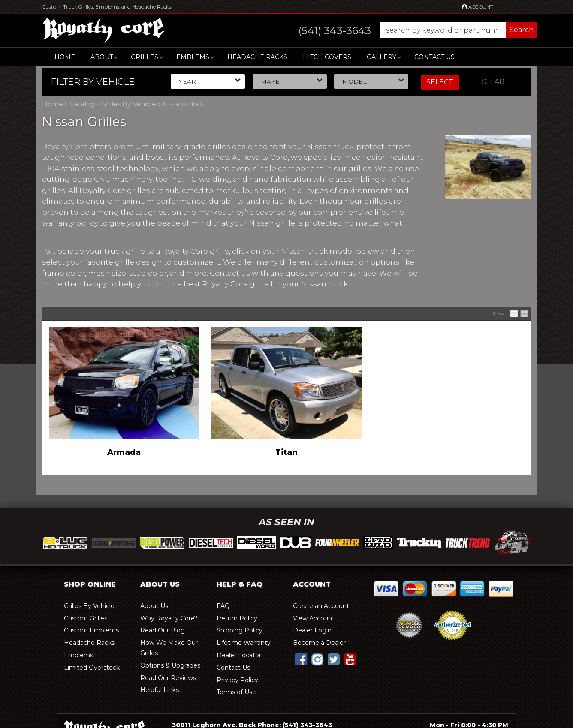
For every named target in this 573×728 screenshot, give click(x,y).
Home (65, 57)
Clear (493, 82)
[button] (409, 30)
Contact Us (434, 57)
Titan (286, 452)
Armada (124, 452)
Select (440, 82)
